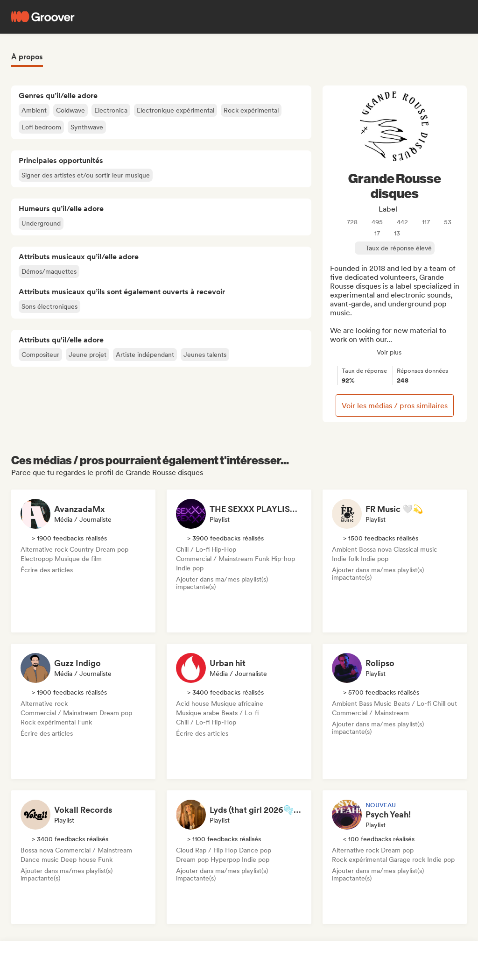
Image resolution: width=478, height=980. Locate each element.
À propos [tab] (27, 57)
